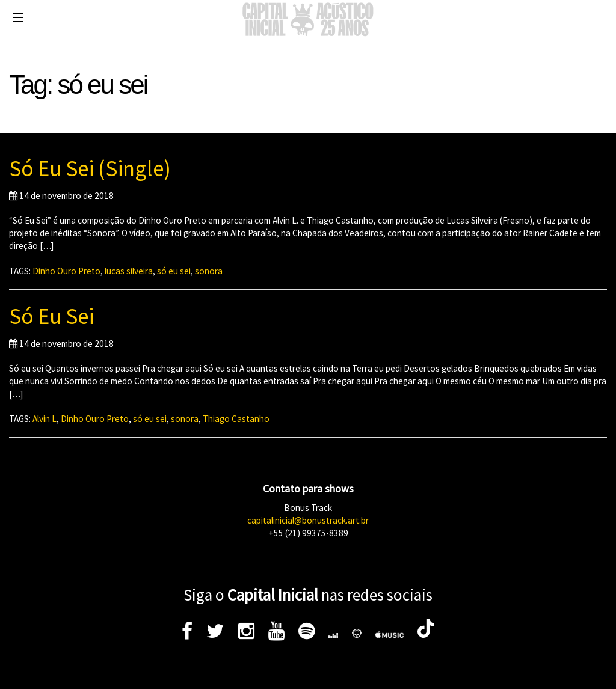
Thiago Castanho (236, 419)
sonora (209, 271)
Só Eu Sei (51, 316)
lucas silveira (129, 271)
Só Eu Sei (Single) (90, 168)
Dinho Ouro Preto (66, 271)
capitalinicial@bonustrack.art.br (308, 520)
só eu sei (174, 271)
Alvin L (45, 419)
